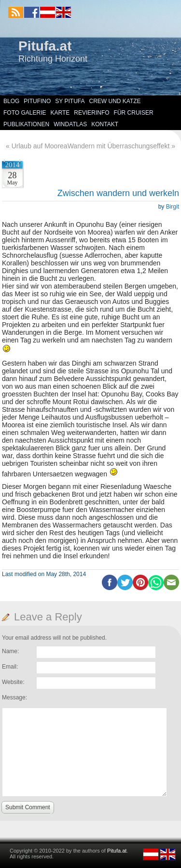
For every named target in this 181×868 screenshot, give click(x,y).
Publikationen (26, 124)
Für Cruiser (134, 113)
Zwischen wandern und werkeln (118, 193)
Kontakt (105, 124)
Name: (10, 651)
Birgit (173, 207)
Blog (11, 101)
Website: (13, 682)
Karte (60, 113)
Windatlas (70, 124)
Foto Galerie (25, 113)
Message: (14, 697)
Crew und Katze (115, 101)
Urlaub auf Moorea (40, 146)
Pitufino (37, 101)
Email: (10, 667)
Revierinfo (91, 113)
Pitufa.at (45, 46)
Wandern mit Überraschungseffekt (119, 146)
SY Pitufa (70, 101)
